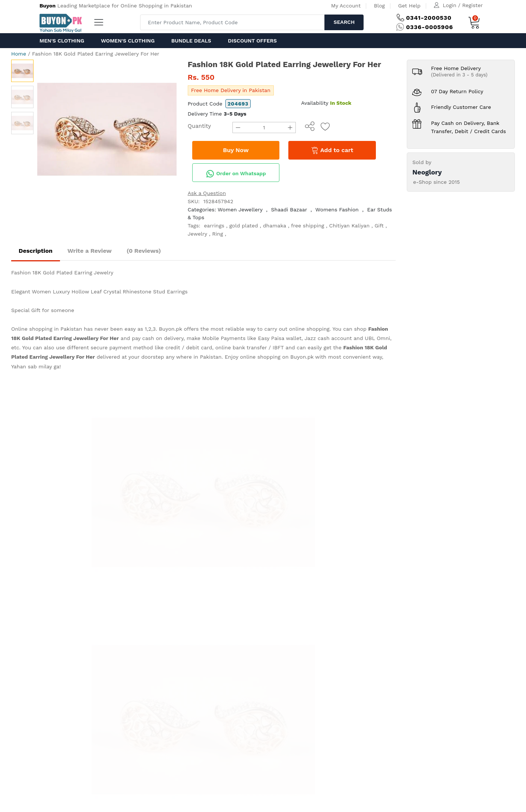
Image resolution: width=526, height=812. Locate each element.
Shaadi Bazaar (289, 210)
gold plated (243, 226)
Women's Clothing (128, 41)
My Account (346, 6)
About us (69, 528)
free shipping (308, 226)
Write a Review (90, 251)
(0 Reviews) (144, 251)
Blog (379, 6)
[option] (107, 129)
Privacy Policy (194, 456)
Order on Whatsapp (236, 174)
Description (36, 251)
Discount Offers (252, 41)
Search (344, 22)
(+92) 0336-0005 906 (112, 447)
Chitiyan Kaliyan (350, 226)
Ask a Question (207, 193)
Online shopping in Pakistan (47, 329)
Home (19, 54)
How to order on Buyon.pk (210, 447)
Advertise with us (104, 528)
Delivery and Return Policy (210, 484)
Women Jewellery (240, 210)
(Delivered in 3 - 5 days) (459, 75)
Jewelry (198, 234)
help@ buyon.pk (106, 456)
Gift (379, 226)
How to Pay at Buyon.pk (207, 437)
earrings (214, 226)
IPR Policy (189, 475)
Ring (218, 234)
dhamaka (275, 226)
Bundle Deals (191, 41)
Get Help (409, 6)
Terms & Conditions (202, 465)
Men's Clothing (62, 41)
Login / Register (463, 5)
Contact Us (165, 528)
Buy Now (236, 150)
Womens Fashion (337, 210)
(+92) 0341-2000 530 (112, 437)
